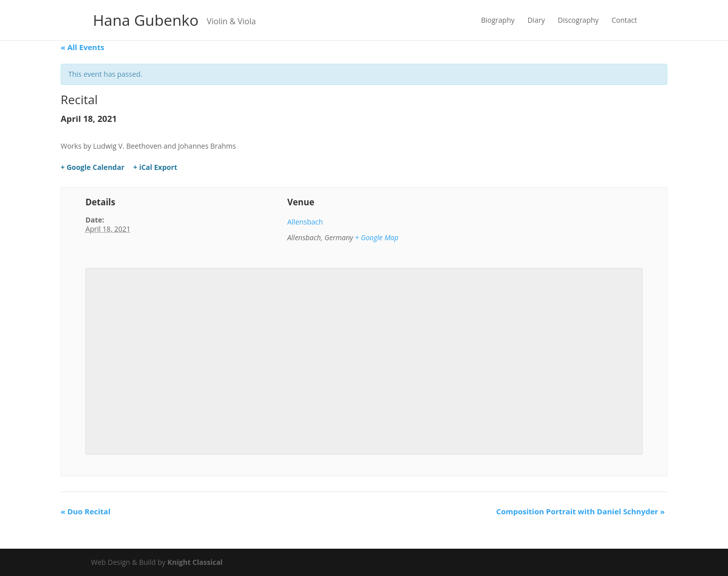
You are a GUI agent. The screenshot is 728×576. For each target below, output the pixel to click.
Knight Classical (195, 562)
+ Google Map (377, 237)
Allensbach (305, 222)
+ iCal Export (155, 167)
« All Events (82, 47)
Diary (536, 21)
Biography (498, 21)
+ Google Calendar (93, 167)
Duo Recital (85, 511)
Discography (578, 21)
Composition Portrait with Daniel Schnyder (580, 511)
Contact (624, 21)
